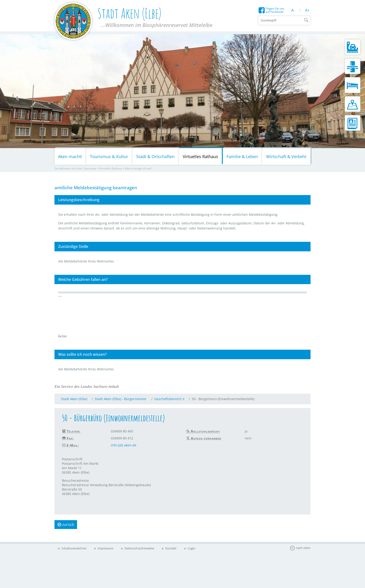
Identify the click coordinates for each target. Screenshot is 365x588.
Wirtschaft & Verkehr (286, 156)
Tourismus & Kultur (109, 156)
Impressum (105, 548)
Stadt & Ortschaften (155, 156)
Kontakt (171, 548)
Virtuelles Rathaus (200, 156)
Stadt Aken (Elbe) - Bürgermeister (121, 399)
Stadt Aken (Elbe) (74, 399)
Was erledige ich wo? (139, 168)
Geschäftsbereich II (169, 399)
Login (191, 548)
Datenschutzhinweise (139, 548)
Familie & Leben (242, 156)
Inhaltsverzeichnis (74, 548)
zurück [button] (66, 525)
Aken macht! (70, 156)
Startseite (90, 168)
